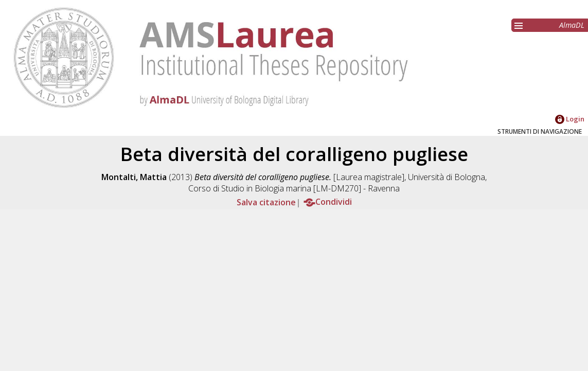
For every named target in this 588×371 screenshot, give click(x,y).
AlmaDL (572, 25)
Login (570, 119)
